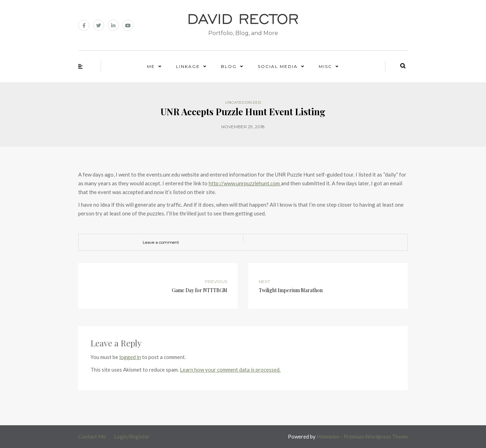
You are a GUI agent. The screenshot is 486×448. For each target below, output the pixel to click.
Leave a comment (161, 242)
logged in (130, 357)
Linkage (188, 66)
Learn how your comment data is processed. (230, 370)
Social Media (278, 66)
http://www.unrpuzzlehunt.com (245, 183)
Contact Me (92, 436)
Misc (325, 66)
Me (151, 66)
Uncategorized (243, 102)
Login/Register (132, 436)
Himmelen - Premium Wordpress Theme (362, 436)
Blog (229, 66)
